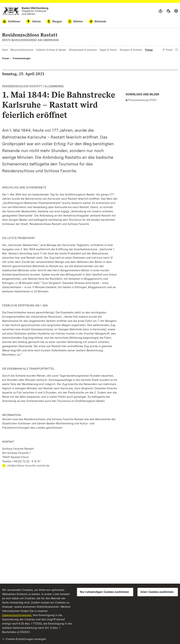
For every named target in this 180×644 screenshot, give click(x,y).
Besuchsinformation (22, 50)
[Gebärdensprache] (168, 11)
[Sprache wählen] (176, 11)
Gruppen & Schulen (131, 50)
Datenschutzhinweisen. (17, 615)
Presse (149, 50)
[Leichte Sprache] (160, 11)
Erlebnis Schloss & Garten (51, 50)
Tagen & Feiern (108, 50)
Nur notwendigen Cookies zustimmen (104, 592)
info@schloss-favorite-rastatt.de (28, 466)
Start (5, 50)
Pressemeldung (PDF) (142, 100)
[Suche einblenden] (177, 50)
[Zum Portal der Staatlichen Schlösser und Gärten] (25, 11)
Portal (167, 50)
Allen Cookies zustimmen (157, 592)
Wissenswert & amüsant (83, 50)
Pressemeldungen (22, 58)
